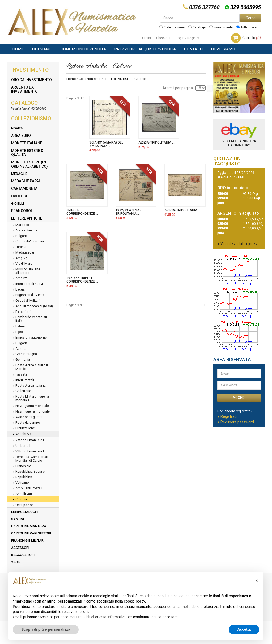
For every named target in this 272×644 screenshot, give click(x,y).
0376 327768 (204, 7)
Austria (19, 349)
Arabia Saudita (24, 231)
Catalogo (197, 27)
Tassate (19, 375)
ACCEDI (239, 398)
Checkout (163, 38)
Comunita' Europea (28, 242)
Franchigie (21, 466)
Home (18, 49)
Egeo (17, 332)
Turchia (19, 247)
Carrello (252, 38)
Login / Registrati (189, 38)
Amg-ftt (19, 279)
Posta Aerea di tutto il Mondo (29, 367)
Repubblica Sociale (28, 472)
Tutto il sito (247, 27)
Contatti (193, 49)
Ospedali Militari (25, 301)
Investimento (221, 27)
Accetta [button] (244, 629)
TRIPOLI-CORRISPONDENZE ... (82, 212)
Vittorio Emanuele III (28, 452)
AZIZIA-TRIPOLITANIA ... (156, 142)
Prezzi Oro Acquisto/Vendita (145, 49)
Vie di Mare (22, 264)
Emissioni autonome (29, 338)
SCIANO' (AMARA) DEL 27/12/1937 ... (106, 144)
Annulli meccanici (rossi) (32, 306)
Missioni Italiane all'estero (26, 271)
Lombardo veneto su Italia (29, 319)
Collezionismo (172, 27)
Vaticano (20, 483)
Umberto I (21, 446)
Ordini (146, 38)
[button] (257, 581)
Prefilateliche (23, 428)
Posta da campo (26, 423)
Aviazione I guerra (27, 417)
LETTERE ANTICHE (118, 79)
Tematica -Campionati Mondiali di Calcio (30, 459)
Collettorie (21, 391)
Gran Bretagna (24, 354)
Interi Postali (23, 380)
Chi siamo (42, 49)
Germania (21, 360)
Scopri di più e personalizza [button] (46, 629)
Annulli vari (22, 494)
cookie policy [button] (135, 601)
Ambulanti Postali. (27, 489)
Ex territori (21, 312)
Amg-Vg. (20, 258)
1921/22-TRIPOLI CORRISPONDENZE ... (82, 280)
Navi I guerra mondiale (30, 406)
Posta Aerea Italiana (28, 386)
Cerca (251, 18)
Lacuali (19, 290)
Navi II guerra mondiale (30, 412)
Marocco (20, 225)
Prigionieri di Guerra (28, 295)
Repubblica (22, 477)
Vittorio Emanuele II (28, 440)
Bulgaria (19, 236)
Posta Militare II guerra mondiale (30, 398)
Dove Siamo (223, 49)
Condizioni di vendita (83, 49)
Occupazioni (23, 505)
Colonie (19, 500)
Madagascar (23, 253)
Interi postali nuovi (27, 284)
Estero (18, 327)
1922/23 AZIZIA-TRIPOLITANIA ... (128, 212)
